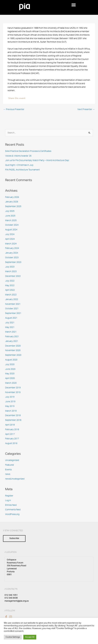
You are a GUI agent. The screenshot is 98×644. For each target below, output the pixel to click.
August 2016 (11, 443)
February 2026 (12, 197)
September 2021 (13, 313)
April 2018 (10, 425)
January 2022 (12, 299)
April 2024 (10, 239)
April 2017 (10, 434)
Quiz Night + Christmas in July (19, 165)
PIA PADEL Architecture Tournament (22, 170)
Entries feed (11, 505)
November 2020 (13, 350)
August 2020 (11, 360)
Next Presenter (86, 109)
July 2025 (10, 211)
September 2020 (13, 355)
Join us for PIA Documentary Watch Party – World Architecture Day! (37, 160)
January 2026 (12, 202)
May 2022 (10, 286)
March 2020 (11, 383)
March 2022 (11, 295)
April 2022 (10, 290)
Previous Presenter (14, 109)
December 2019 (13, 388)
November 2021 (13, 304)
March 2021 (11, 332)
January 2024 (12, 253)
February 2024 (12, 248)
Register (9, 496)
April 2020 (10, 378)
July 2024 (10, 234)
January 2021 (12, 341)
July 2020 (10, 364)
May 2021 (10, 327)
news (8, 474)
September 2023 (13, 262)
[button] (73, 5)
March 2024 (11, 244)
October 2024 (12, 225)
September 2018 (13, 420)
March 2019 (11, 411)
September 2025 (13, 206)
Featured (9, 465)
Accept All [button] (30, 637)
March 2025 (11, 221)
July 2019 (10, 397)
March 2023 (11, 272)
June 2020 (10, 369)
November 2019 (13, 392)
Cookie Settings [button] (13, 637)
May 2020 (10, 374)
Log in (8, 500)
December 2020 (13, 346)
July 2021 (10, 323)
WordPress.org (12, 514)
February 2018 (12, 430)
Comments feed (13, 510)
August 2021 (11, 318)
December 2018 (13, 415)
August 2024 (11, 230)
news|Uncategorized (15, 479)
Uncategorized (12, 460)
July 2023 (10, 267)
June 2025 (10, 216)
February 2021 (12, 337)
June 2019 (10, 402)
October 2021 (12, 309)
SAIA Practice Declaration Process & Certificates (28, 151)
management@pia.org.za (17, 601)
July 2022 (10, 281)
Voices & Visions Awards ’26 (18, 156)
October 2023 (12, 258)
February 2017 (12, 439)
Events (8, 470)
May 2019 (10, 406)
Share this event (17, 98)
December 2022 (13, 276)
